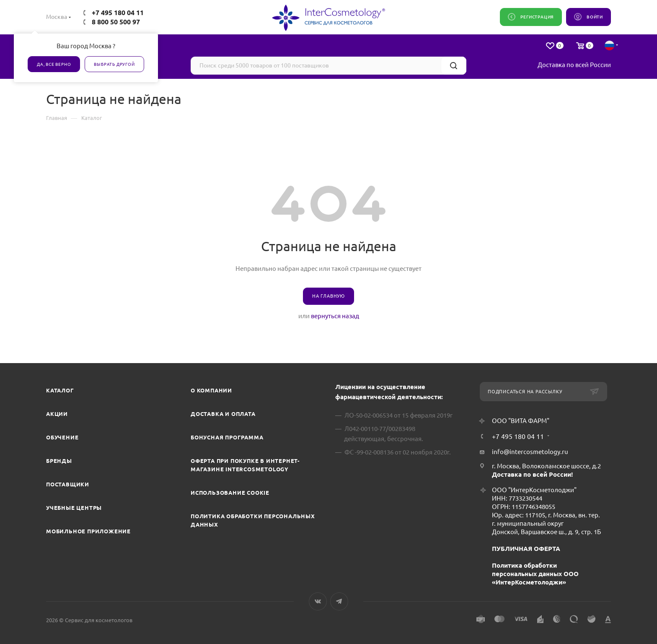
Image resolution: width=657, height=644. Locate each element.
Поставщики (68, 484)
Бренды (59, 461)
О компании (211, 390)
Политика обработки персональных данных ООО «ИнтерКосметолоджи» (535, 574)
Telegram (339, 601)
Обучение (62, 437)
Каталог (60, 390)
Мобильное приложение (88, 531)
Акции (57, 414)
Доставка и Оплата (223, 414)
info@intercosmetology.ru (530, 452)
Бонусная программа (227, 437)
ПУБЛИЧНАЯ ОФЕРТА (526, 549)
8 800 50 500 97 (116, 22)
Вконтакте (318, 601)
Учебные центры (74, 508)
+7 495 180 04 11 (118, 13)
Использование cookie (230, 493)
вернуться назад (335, 316)
